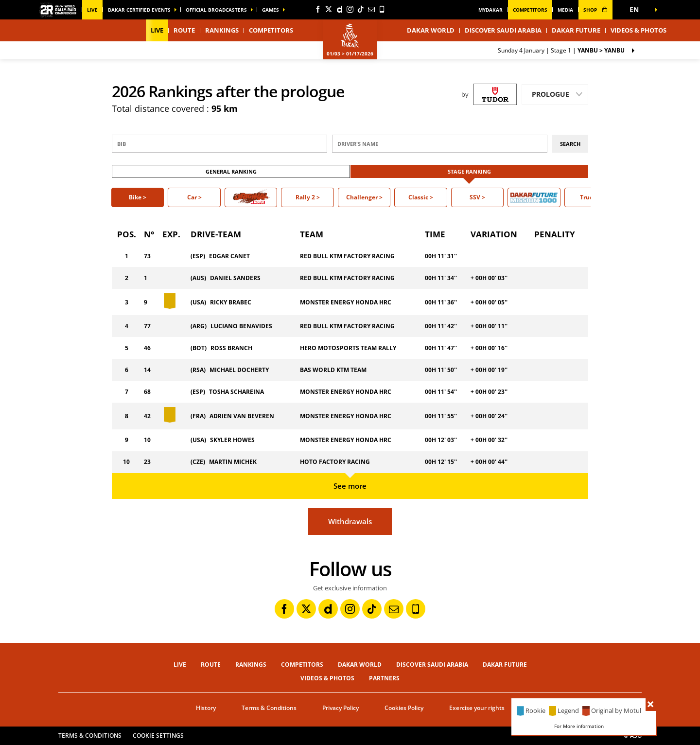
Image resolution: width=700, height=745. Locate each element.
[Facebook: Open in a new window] (318, 9)
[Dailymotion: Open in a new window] (339, 9)
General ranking (231, 171)
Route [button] (184, 30)
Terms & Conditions (269, 708)
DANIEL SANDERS (235, 278)
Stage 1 (561, 50)
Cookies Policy (404, 708)
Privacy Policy (341, 708)
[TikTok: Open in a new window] (361, 9)
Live (92, 10)
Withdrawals (350, 521)
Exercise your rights (477, 708)
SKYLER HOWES (232, 440)
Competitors (530, 10)
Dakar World (360, 665)
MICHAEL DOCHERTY (239, 370)
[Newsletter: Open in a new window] (371, 9)
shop (595, 10)
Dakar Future (576, 30)
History (206, 708)
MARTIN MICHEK (233, 462)
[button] (637, 10)
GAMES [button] (271, 10)
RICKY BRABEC (231, 302)
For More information (579, 726)
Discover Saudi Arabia (503, 30)
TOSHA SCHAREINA (236, 392)
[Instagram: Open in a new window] (350, 9)
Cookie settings (158, 736)
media (565, 10)
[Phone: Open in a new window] (382, 9)
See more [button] (350, 486)
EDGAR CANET (229, 256)
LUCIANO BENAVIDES (241, 326)
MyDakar (490, 10)
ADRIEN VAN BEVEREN (242, 416)
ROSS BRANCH (231, 348)
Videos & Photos (639, 30)
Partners (384, 678)
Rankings (222, 30)
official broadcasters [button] (216, 10)
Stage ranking (469, 171)
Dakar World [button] (431, 30)
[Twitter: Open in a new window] (329, 9)
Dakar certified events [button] (139, 10)
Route (211, 665)
